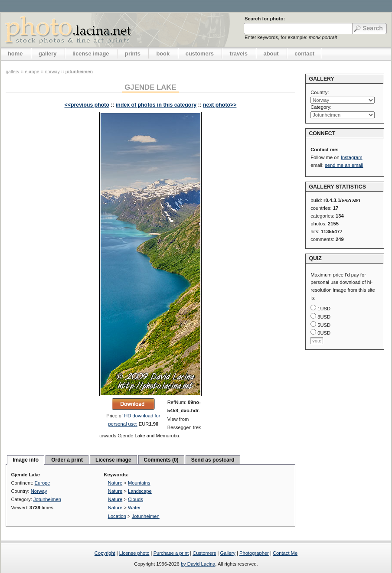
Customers (204, 553)
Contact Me (285, 553)
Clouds (136, 499)
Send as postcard (213, 460)
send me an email (344, 165)
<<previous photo (87, 105)
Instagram (352, 157)
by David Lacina (198, 564)
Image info (26, 460)
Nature (115, 483)
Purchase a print (171, 553)
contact (304, 54)
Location (117, 516)
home (15, 54)
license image (91, 54)
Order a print (67, 460)
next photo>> (220, 105)
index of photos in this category (156, 105)
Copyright (105, 553)
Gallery (227, 553)
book (163, 54)
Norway (52, 72)
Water (134, 508)
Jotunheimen (79, 72)
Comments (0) (161, 460)
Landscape (140, 491)
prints (133, 54)
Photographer (254, 553)
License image (113, 460)
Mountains (139, 483)
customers (200, 54)
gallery (48, 54)
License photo (134, 553)
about (271, 54)
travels (238, 54)
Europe (32, 72)
